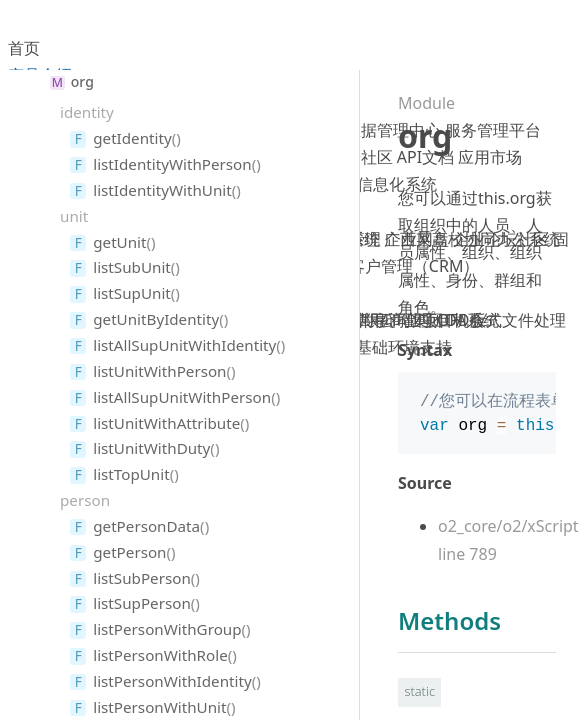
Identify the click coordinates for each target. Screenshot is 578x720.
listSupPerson (142, 603)
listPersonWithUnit (159, 707)
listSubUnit (132, 267)
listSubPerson (142, 578)
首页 (24, 48)
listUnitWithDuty (151, 448)
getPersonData (146, 526)
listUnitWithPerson (159, 371)
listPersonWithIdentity (172, 681)
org (82, 81)
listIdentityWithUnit (162, 190)
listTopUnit (131, 474)
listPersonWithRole (160, 655)
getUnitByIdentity (156, 319)
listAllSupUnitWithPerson (182, 397)
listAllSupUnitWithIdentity (184, 345)
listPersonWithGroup (167, 629)
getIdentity (132, 138)
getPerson (129, 552)
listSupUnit (132, 293)
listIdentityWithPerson (172, 164)
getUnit (119, 242)
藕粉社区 (361, 157)
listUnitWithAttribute (166, 423)
